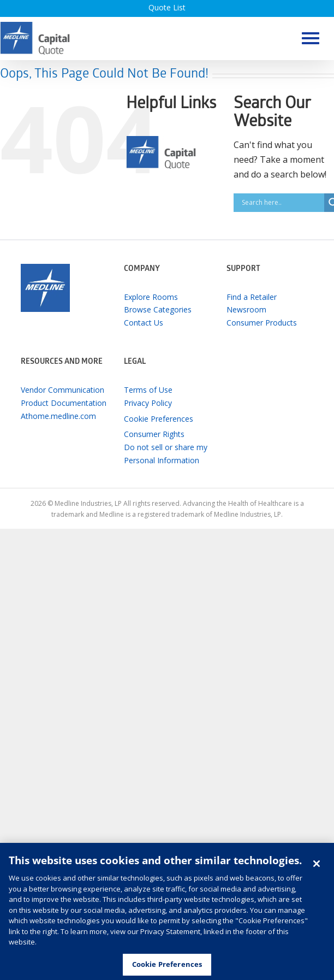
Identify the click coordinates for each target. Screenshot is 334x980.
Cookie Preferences (159, 419)
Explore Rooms (151, 297)
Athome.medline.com (58, 416)
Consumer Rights (154, 434)
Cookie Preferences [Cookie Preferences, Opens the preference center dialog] (167, 967)
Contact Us (144, 323)
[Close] (317, 866)
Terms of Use (148, 390)
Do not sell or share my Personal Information (166, 454)
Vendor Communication (62, 390)
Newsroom (246, 309)
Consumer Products (262, 323)
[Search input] (282, 203)
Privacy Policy (148, 403)
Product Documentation (64, 403)
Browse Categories (158, 309)
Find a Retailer (252, 297)
